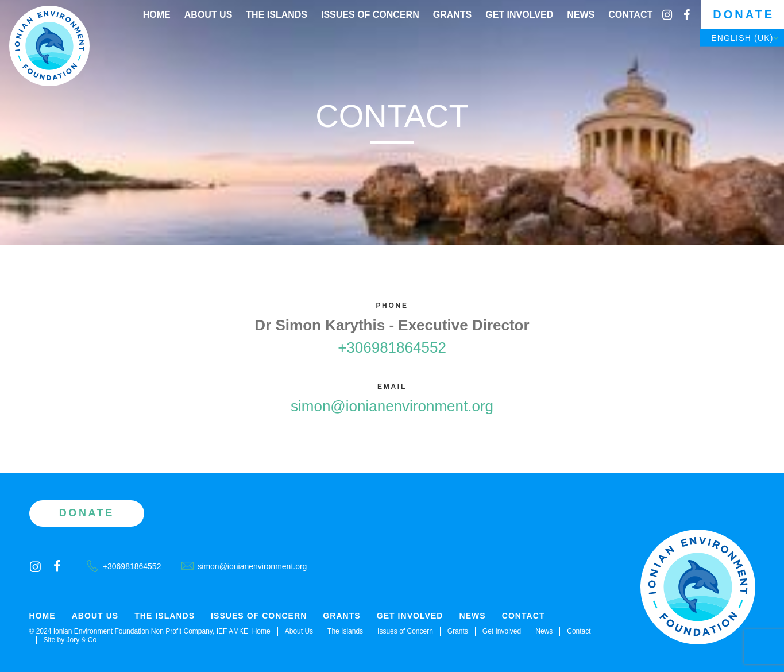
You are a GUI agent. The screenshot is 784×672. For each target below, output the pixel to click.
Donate (744, 14)
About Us (208, 15)
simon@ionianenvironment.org (392, 406)
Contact (630, 15)
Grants (453, 15)
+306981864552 (392, 347)
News (581, 15)
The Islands (277, 15)
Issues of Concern (370, 15)
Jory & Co (82, 640)
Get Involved (519, 15)
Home (157, 15)
